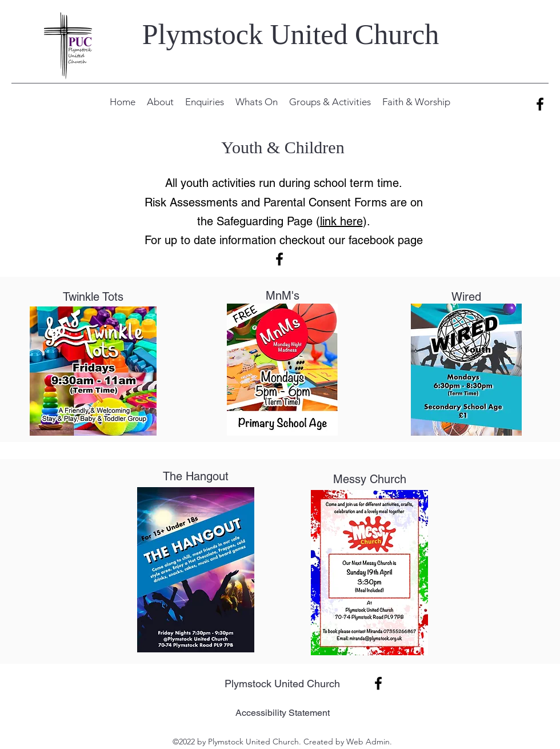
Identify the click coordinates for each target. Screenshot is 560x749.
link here (341, 221)
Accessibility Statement (283, 713)
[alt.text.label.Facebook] (540, 104)
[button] (160, 102)
